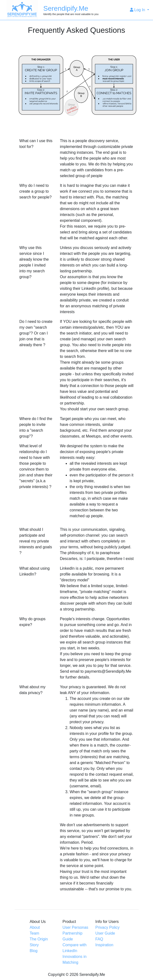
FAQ (99, 939)
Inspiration (104, 945)
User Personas (75, 927)
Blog (34, 951)
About (35, 927)
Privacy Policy (108, 927)
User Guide (105, 933)
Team (34, 933)
